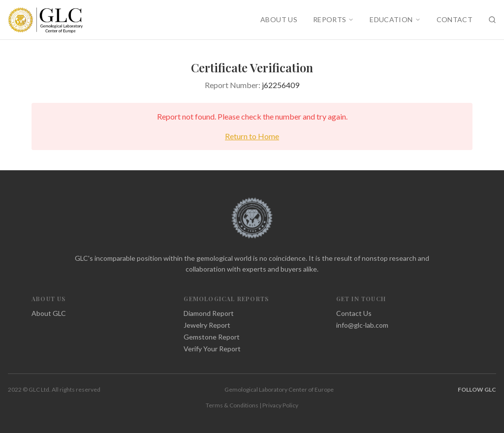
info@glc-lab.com (362, 325)
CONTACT (455, 19)
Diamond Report (209, 313)
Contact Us (354, 313)
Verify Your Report (212, 349)
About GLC (49, 313)
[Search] (492, 20)
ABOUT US (279, 19)
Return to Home (252, 136)
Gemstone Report (212, 337)
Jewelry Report (207, 325)
